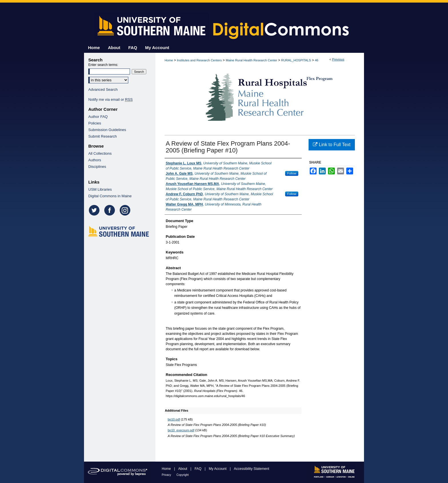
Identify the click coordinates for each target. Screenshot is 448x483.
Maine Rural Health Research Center (251, 60)
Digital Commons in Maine (110, 196)
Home (169, 60)
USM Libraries (100, 189)
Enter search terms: (103, 65)
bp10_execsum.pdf (181, 430)
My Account (218, 469)
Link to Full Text (332, 145)
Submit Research (103, 136)
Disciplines (97, 167)
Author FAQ (98, 117)
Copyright (183, 475)
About (183, 469)
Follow (292, 173)
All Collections (100, 153)
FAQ (198, 469)
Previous (338, 59)
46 (317, 60)
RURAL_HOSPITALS (296, 60)
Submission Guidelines (107, 130)
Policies (95, 123)
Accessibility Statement (252, 469)
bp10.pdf (174, 419)
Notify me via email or (110, 99)
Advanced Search (103, 89)
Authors (95, 160)
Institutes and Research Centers (199, 60)
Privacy (167, 475)
